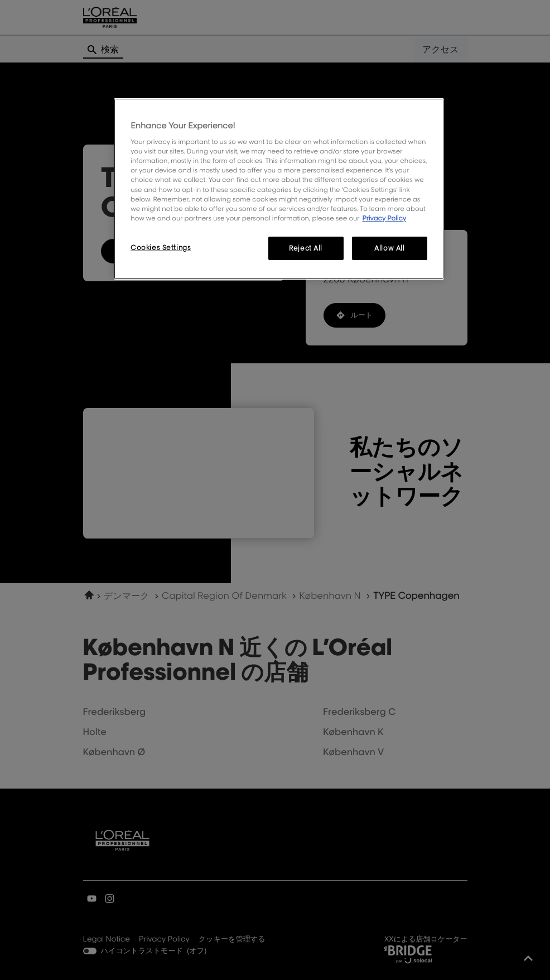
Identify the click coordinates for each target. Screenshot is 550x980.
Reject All (306, 248)
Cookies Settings (161, 248)
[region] (279, 189)
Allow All (389, 248)
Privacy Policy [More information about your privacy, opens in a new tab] (384, 218)
